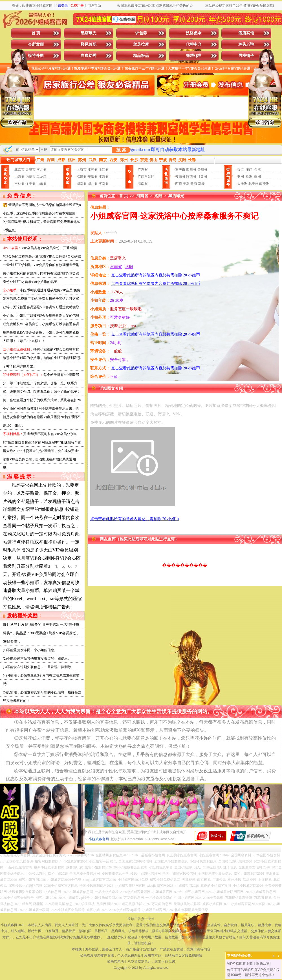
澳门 (249, 170)
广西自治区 (146, 177)
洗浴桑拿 (194, 33)
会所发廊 (36, 44)
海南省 (143, 184)
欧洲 (249, 177)
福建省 (81, 177)
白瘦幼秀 (89, 56)
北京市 (19, 170)
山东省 (41, 184)
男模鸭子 (246, 56)
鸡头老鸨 (246, 44)
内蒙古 (30, 177)
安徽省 (92, 177)
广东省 (143, 170)
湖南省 (81, 184)
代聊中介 (194, 44)
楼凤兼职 (89, 44)
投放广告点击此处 (141, 919)
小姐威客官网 (99, 839)
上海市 (81, 170)
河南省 (103, 184)
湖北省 (92, 184)
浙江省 (103, 170)
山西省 (19, 177)
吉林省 (19, 184)
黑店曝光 (89, 33)
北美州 (253, 184)
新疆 (201, 184)
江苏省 (92, 170)
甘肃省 (202, 177)
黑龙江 (41, 177)
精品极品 (141, 56)
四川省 (191, 170)
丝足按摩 (141, 44)
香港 (241, 170)
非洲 (257, 177)
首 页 (36, 33)
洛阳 (158, 196)
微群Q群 (194, 56)
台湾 (257, 170)
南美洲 (264, 184)
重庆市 (180, 170)
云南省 (180, 177)
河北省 (41, 170)
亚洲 (241, 177)
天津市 (30, 170)
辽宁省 (30, 184)
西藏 (179, 184)
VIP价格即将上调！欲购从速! (249, 964)
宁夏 (186, 184)
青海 (194, 184)
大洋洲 (242, 184)
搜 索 (121, 150)
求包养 (141, 33)
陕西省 (191, 177)
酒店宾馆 (246, 33)
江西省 (103, 177)
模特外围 (36, 56)
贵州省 (202, 170)
